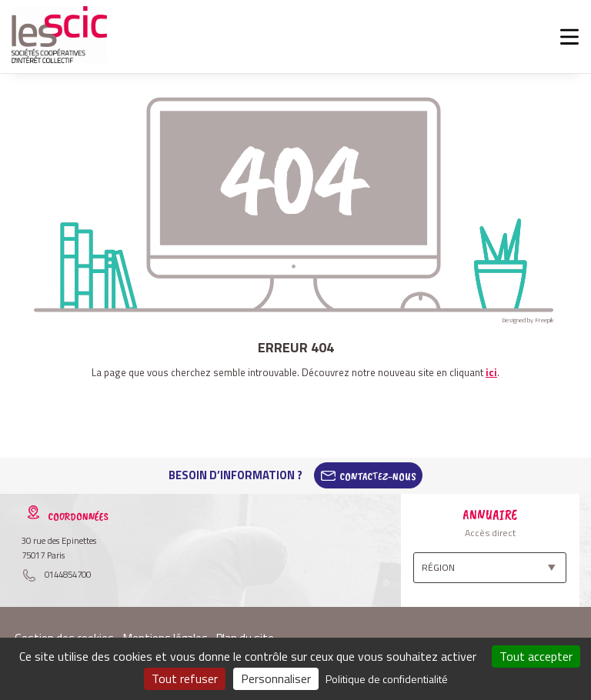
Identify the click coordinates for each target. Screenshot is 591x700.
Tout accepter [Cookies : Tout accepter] (536, 656)
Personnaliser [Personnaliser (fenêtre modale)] (276, 678)
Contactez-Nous (378, 475)
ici (491, 372)
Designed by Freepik (528, 320)
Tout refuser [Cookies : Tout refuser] (185, 678)
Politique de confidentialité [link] (387, 679)
